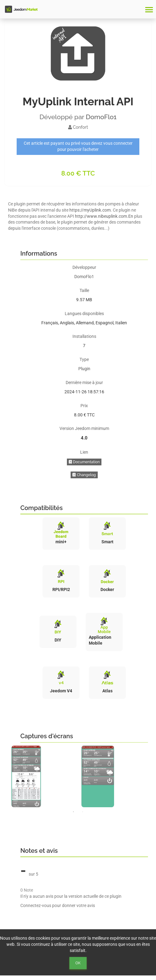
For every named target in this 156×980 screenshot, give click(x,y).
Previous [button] (4, 776)
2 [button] (83, 812)
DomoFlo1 (101, 117)
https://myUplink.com (90, 210)
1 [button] (73, 812)
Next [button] (152, 776)
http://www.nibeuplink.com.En (104, 216)
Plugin (84, 369)
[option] (43, 776)
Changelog (84, 475)
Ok (78, 963)
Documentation (84, 462)
